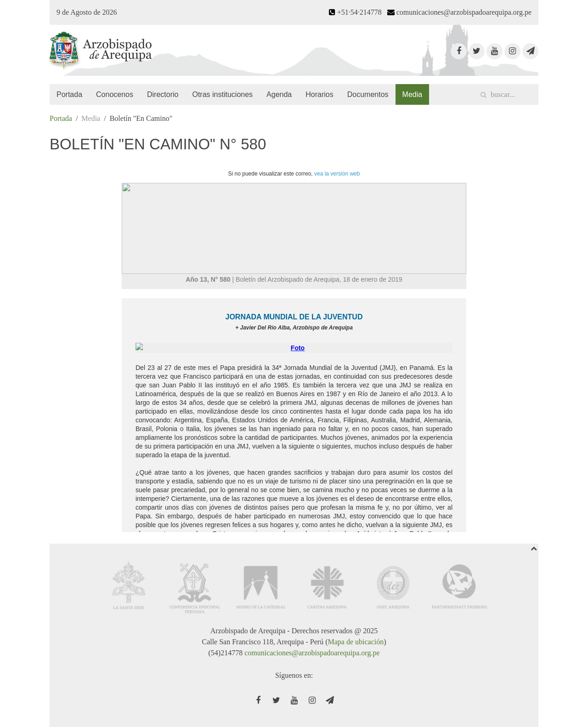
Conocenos (115, 94)
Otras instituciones (222, 94)
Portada (69, 94)
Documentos (368, 94)
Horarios (319, 94)
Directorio (163, 94)
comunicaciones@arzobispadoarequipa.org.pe (312, 653)
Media (413, 94)
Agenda (279, 94)
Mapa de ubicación (356, 642)
